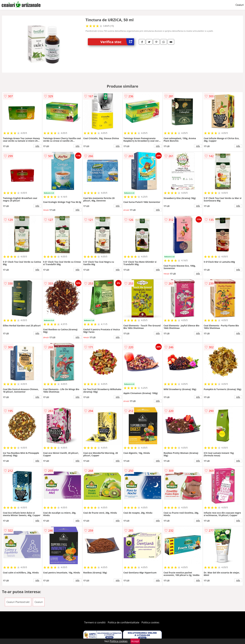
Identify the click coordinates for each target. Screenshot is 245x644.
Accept (135, 641)
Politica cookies (150, 622)
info (37, 146)
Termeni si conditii (95, 622)
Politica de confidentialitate (124, 622)
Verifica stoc (117, 42)
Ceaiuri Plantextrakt (18, 602)
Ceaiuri (240, 5)
